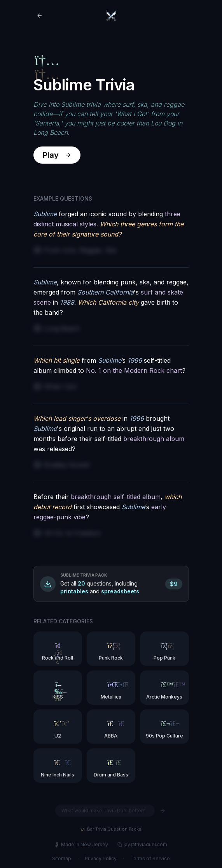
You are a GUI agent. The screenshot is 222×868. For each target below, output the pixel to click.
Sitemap (62, 858)
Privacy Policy (101, 858)
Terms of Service (150, 858)
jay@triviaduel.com (142, 844)
